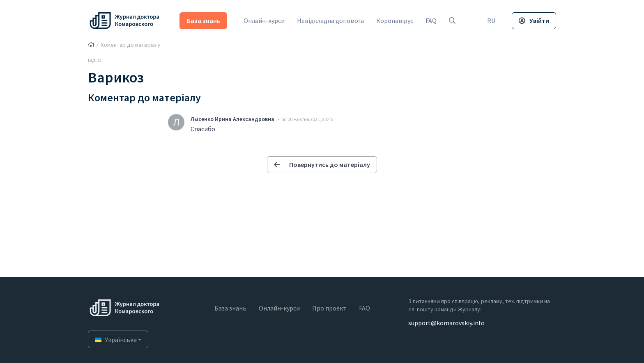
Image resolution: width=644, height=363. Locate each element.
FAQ (431, 21)
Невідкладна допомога (330, 21)
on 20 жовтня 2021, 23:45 (307, 119)
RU (491, 21)
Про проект (329, 308)
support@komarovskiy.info (446, 323)
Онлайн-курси (264, 21)
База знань (203, 21)
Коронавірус (395, 21)
